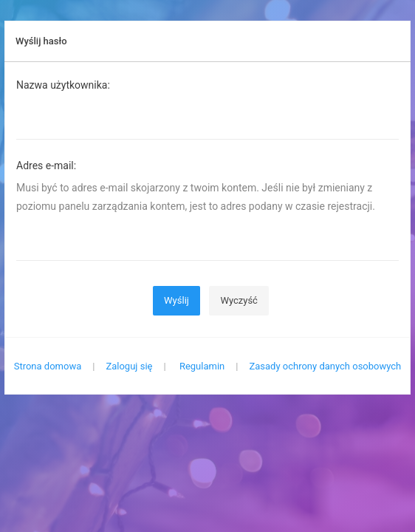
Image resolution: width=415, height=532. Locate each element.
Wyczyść (239, 300)
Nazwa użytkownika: (63, 85)
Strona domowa (48, 366)
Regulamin (202, 366)
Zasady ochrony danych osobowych (325, 366)
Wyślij (176, 300)
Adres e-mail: (46, 166)
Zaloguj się (129, 366)
